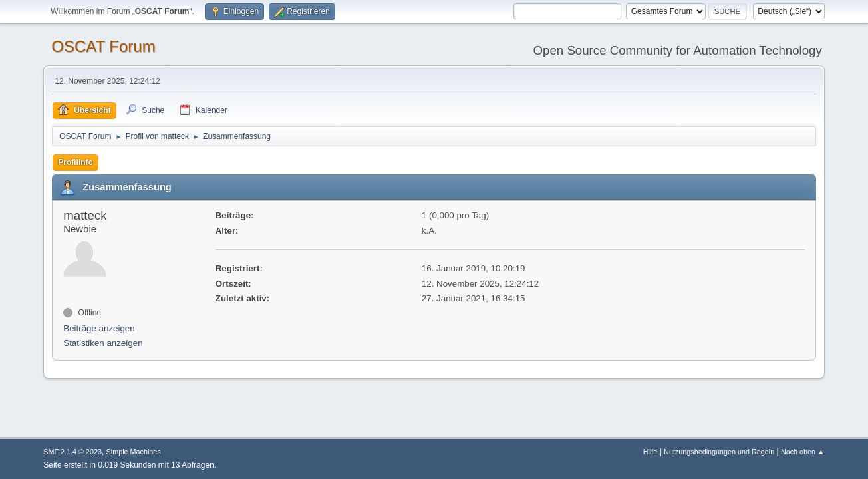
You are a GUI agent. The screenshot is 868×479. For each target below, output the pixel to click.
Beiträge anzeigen (99, 328)
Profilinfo (75, 162)
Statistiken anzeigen (103, 343)
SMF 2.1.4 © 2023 (72, 452)
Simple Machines (134, 452)
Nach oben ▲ (803, 452)
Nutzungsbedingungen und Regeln (719, 452)
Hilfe (651, 452)
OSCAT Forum (103, 46)
